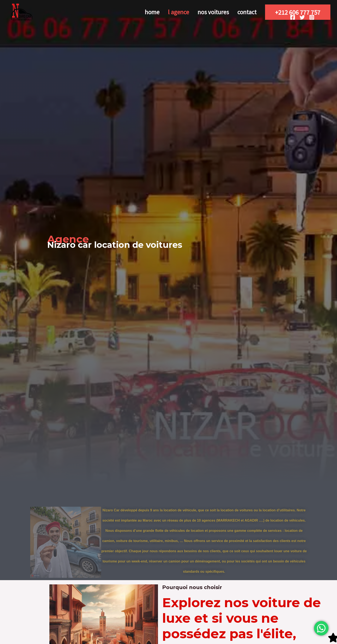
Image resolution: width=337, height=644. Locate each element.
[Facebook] (293, 17)
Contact (245, 12)
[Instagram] (312, 17)
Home (139, 12)
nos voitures (207, 12)
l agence (169, 12)
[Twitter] (302, 17)
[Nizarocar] (22, 12)
